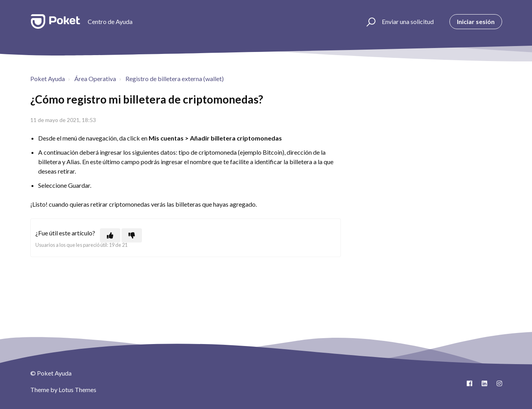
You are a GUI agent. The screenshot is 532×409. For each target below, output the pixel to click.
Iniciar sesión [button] (476, 21)
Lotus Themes (77, 390)
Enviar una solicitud (408, 21)
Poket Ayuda (48, 79)
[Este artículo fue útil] (110, 235)
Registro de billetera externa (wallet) (175, 79)
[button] (370, 22)
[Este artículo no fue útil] (132, 235)
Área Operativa (95, 79)
